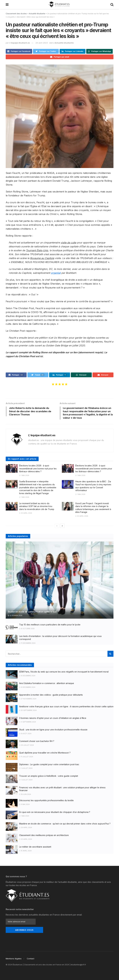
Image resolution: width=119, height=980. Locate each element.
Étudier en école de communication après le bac (32, 612)
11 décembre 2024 (27, 643)
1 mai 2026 (24, 476)
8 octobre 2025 (27, 629)
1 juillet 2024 (26, 769)
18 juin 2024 (25, 795)
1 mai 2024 (24, 816)
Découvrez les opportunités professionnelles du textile (46, 801)
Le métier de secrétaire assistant (35, 847)
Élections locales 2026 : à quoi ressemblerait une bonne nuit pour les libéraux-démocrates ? (38, 469)
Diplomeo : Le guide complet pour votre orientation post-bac (49, 765)
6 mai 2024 (24, 805)
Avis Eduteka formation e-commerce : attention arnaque (47, 684)
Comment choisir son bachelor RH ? (37, 742)
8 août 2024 (25, 734)
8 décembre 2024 (27, 676)
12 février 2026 (15, 616)
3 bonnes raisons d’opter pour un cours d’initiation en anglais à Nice (53, 718)
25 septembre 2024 (28, 711)
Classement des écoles (16, 14)
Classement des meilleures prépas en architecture (44, 836)
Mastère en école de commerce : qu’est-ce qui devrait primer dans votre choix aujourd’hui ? (65, 824)
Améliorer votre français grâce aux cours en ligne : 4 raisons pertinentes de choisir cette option (66, 707)
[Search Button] (110, 654)
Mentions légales (14, 958)
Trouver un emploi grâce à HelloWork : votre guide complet (49, 776)
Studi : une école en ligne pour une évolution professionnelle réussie (53, 730)
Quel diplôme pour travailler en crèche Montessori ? (45, 753)
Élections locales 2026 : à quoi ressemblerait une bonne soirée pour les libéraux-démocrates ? (94, 469)
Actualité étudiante (37, 14)
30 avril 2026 (26, 513)
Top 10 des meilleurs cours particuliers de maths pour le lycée (50, 625)
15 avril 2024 (25, 851)
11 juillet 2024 (26, 757)
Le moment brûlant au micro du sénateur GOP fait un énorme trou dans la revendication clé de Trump (37, 507)
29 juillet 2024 (26, 745)
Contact (31, 958)
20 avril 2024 (26, 839)
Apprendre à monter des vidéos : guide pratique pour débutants (51, 695)
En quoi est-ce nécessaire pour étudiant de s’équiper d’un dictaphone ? (55, 812)
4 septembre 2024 (28, 722)
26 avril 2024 (26, 828)
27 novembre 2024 (28, 699)
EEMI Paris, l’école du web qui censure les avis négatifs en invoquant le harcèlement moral (64, 672)
